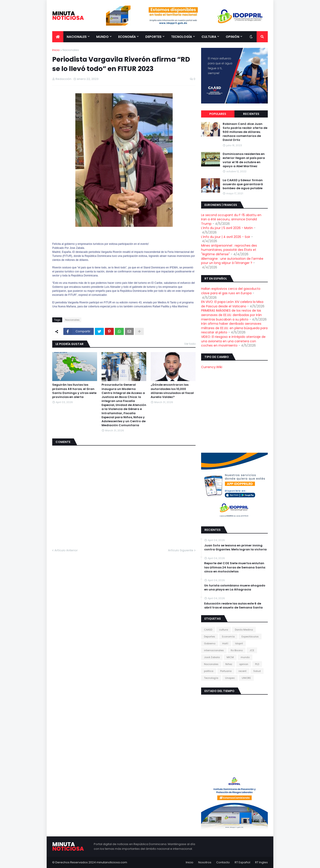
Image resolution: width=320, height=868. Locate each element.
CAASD (208, 630)
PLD (257, 664)
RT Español (242, 862)
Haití (225, 643)
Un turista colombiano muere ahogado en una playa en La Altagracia (235, 588)
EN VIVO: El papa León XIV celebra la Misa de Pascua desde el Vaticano (232, 304)
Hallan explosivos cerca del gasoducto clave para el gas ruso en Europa (231, 291)
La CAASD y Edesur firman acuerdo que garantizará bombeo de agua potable (243, 184)
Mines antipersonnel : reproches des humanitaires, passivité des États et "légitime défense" (229, 250)
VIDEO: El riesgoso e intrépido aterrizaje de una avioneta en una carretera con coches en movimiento (233, 341)
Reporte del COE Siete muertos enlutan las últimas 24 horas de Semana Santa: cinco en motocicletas (235, 567)
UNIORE (246, 678)
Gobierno (210, 643)
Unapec (230, 678)
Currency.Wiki (212, 367)
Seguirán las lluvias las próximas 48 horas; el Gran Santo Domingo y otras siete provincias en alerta (74, 391)
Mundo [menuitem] (102, 37)
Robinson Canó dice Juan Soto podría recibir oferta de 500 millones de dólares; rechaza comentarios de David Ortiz (245, 132)
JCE (252, 650)
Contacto (223, 862)
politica (209, 671)
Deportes (210, 637)
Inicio (56, 50)
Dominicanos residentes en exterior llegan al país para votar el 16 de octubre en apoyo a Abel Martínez (244, 160)
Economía (228, 637)
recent (242, 671)
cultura (224, 630)
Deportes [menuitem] (153, 37)
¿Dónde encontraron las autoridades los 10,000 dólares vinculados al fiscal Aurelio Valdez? (172, 391)
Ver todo (190, 344)
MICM (230, 657)
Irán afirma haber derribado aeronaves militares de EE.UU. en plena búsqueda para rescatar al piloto (234, 328)
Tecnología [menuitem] (182, 37)
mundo (245, 657)
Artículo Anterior (66, 550)
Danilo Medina (244, 630)
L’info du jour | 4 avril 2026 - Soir (226, 237)
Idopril (239, 643)
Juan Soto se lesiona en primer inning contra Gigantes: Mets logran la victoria (235, 548)
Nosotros (205, 862)
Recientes (251, 114)
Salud (257, 671)
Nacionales (71, 50)
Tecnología (211, 678)
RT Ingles (261, 862)
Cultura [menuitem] (209, 37)
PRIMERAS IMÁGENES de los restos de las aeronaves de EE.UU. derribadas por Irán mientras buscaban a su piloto (231, 315)
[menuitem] (58, 37)
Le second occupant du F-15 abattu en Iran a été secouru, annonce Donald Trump (231, 219)
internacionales (214, 650)
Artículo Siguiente (181, 550)
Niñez (229, 664)
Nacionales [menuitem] (77, 37)
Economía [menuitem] (127, 37)
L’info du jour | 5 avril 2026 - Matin (227, 228)
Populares (218, 114)
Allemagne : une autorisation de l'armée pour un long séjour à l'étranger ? (232, 261)
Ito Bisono (237, 650)
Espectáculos (250, 637)
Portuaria (226, 671)
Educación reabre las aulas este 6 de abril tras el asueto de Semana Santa (233, 606)
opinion (244, 664)
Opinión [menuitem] (233, 37)
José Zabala (212, 657)
